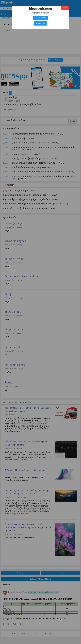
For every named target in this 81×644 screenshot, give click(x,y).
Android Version (40, 18)
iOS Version (40, 23)
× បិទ (65, 8)
